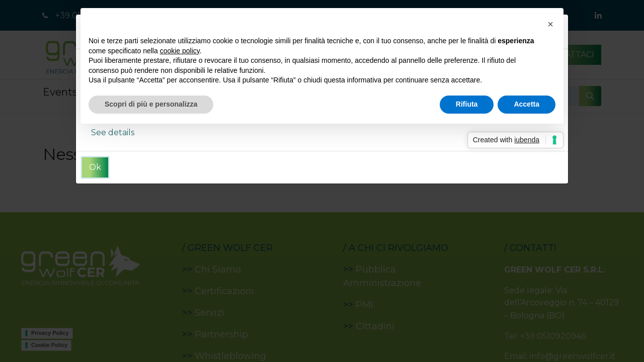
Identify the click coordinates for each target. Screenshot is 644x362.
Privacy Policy (50, 333)
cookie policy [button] (180, 51)
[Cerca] (590, 96)
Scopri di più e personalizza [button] (151, 104)
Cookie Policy (49, 345)
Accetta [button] (527, 104)
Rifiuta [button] (467, 104)
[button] (550, 24)
